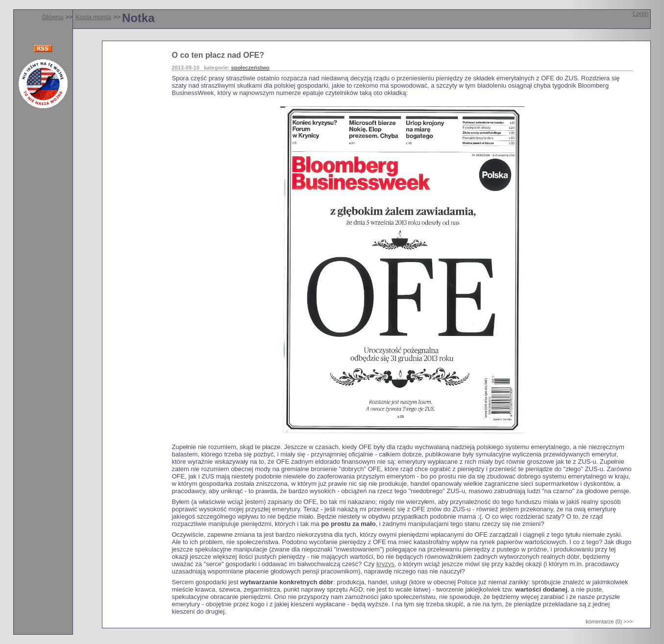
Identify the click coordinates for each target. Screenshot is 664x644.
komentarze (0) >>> (609, 621)
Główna (52, 17)
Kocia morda (93, 17)
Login (640, 13)
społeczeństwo (250, 68)
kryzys (385, 564)
